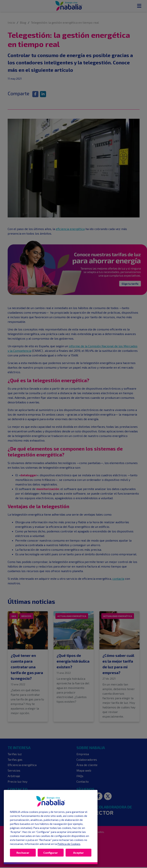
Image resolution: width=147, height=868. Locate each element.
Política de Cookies (69, 844)
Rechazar (23, 853)
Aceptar (78, 853)
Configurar (51, 853)
